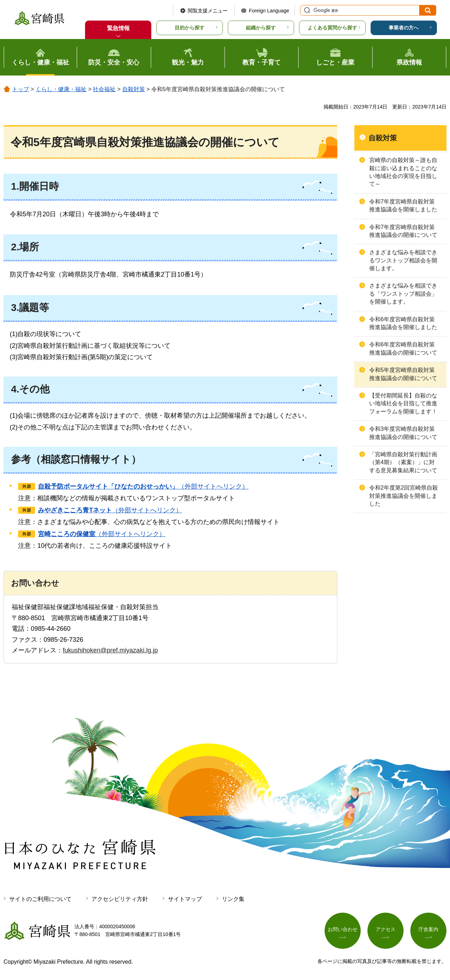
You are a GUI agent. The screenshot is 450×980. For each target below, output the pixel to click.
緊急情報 (118, 28)
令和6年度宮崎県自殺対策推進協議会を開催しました (403, 323)
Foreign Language (269, 11)
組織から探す (261, 28)
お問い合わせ (343, 929)
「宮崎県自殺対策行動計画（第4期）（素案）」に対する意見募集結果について (403, 462)
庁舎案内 (428, 929)
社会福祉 (104, 89)
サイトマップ (185, 899)
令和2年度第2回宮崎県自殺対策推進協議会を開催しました (404, 496)
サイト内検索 (306, 10)
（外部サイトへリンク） (143, 486)
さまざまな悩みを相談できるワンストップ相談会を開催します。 (403, 260)
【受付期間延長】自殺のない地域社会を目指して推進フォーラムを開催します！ (403, 403)
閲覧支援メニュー (208, 11)
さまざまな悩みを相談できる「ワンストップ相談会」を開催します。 (403, 294)
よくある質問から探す (332, 28)
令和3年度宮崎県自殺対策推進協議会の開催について (403, 433)
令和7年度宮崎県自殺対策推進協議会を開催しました (403, 205)
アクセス (386, 929)
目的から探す (190, 28)
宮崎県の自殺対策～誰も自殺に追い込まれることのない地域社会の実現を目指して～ (403, 172)
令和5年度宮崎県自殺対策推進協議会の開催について (403, 374)
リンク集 (233, 899)
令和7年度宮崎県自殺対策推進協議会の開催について (403, 231)
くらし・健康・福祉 (61, 89)
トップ (21, 89)
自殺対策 (134, 89)
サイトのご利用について (40, 899)
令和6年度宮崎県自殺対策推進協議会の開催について (403, 348)
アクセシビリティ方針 (120, 899)
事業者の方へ (404, 28)
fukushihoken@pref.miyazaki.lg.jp (110, 650)
